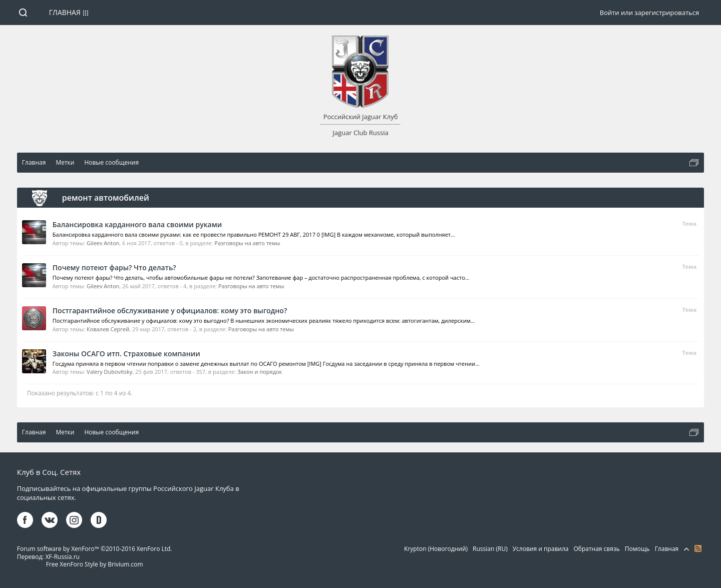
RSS (698, 548)
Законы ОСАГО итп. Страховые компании (126, 354)
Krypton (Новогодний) (436, 549)
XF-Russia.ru (63, 557)
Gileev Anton (103, 243)
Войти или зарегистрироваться (649, 13)
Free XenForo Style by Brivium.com (95, 564)
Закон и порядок (260, 372)
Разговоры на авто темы (247, 243)
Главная (65, 12)
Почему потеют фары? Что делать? (114, 267)
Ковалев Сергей (108, 329)
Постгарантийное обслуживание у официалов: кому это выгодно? (170, 311)
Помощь (637, 549)
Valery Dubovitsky (109, 372)
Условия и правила (541, 549)
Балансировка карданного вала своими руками (137, 224)
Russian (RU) (490, 549)
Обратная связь (596, 549)
